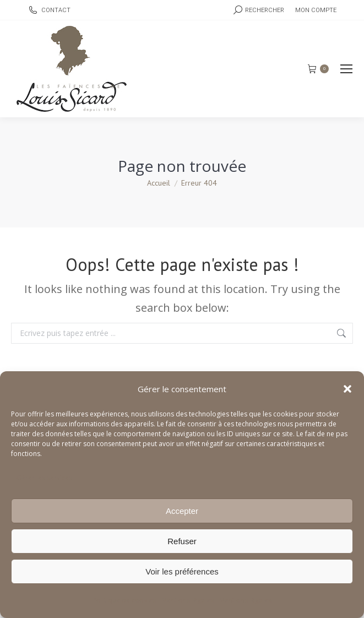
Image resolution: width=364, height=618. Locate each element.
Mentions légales (188, 600)
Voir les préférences (182, 571)
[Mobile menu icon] (346, 69)
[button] (347, 389)
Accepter (182, 511)
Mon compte (316, 10)
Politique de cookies (124, 600)
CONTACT (49, 10)
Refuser (182, 541)
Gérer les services (44, 478)
